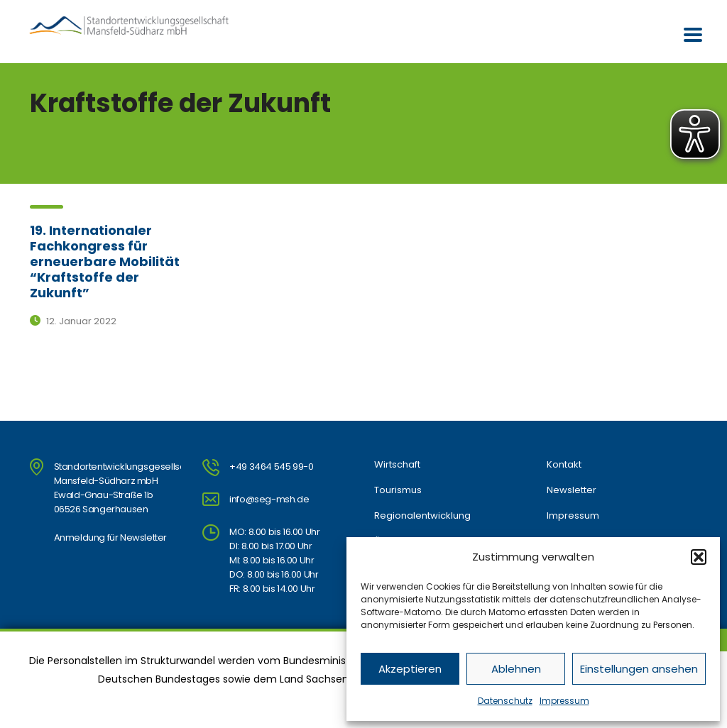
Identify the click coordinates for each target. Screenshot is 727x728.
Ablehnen (516, 669)
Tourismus (398, 490)
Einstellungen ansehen (639, 669)
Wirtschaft (397, 465)
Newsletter (572, 490)
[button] (699, 557)
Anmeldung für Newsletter (110, 537)
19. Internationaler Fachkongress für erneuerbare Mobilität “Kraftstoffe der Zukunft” (105, 261)
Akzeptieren (410, 669)
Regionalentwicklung (422, 516)
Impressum (564, 701)
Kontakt (564, 465)
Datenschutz (505, 701)
